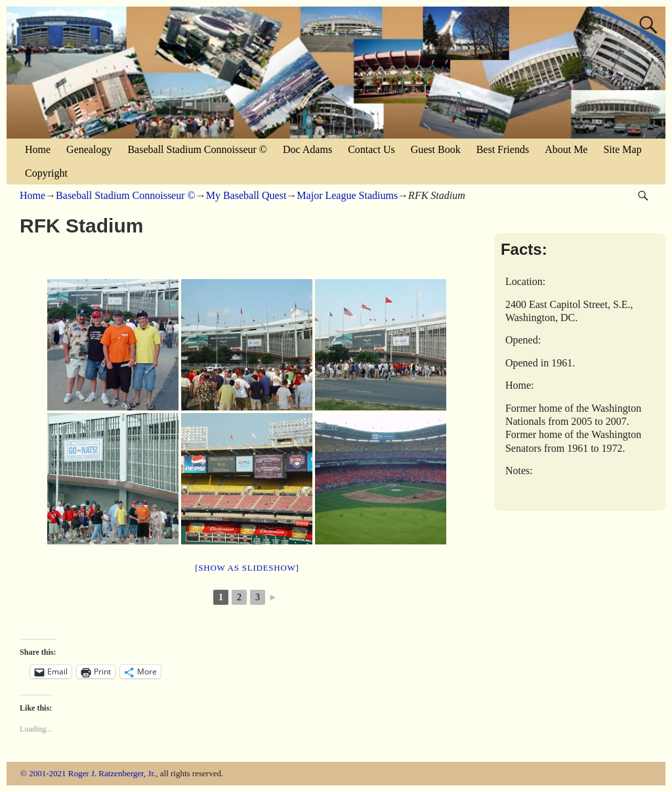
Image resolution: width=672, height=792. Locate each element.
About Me (566, 149)
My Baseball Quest (246, 195)
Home (38, 149)
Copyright (46, 173)
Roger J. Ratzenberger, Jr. (112, 773)
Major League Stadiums (347, 195)
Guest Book (436, 149)
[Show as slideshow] (247, 568)
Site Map (622, 149)
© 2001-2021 (43, 773)
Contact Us (371, 149)
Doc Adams (307, 149)
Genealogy (89, 149)
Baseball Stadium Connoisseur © (197, 149)
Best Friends (503, 149)
